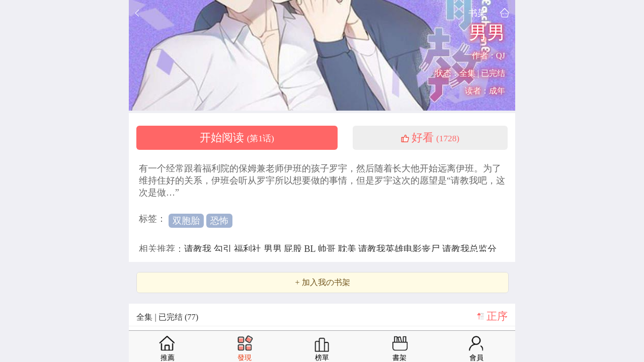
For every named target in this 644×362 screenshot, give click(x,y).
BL (311, 249)
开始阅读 (237, 138)
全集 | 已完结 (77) (167, 317)
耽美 (348, 249)
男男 (274, 249)
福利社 (249, 249)
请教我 (199, 249)
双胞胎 (186, 221)
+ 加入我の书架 (322, 283)
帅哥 (328, 249)
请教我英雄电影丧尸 (400, 249)
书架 (477, 13)
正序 (497, 316)
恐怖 (219, 221)
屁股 (294, 249)
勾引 (224, 249)
